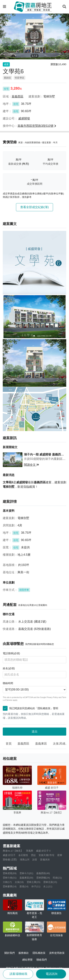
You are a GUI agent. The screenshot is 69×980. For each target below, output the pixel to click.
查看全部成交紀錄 (34, 207)
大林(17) (7, 882)
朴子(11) (36, 886)
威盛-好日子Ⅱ (44, 851)
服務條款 (24, 953)
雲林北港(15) (50, 882)
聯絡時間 (8, 683)
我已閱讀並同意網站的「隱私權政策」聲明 (32, 708)
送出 (35, 731)
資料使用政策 (57, 953)
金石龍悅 (23, 855)
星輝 (60, 855)
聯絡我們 (42, 960)
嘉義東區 (41, 744)
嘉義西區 (23, 744)
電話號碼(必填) (11, 653)
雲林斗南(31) (10, 878)
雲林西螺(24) (43, 878)
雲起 (33, 855)
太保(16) (19, 882)
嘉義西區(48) (43, 873)
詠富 (35, 860)
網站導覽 (27, 960)
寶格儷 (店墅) (10, 860)
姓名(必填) (9, 668)
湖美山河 (25, 860)
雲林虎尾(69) (10, 873)
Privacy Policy (52, 697)
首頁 (9, 744)
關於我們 (10, 953)
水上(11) (48, 886)
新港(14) (24, 886)
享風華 (30, 851)
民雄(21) (57, 878)
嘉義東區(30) (26, 878)
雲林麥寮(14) (10, 886)
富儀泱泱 (45, 860)
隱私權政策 (39, 953)
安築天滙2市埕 (46, 855)
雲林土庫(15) (34, 882)
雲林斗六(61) (26, 873)
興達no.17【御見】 (13, 851)
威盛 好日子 (9, 855)
